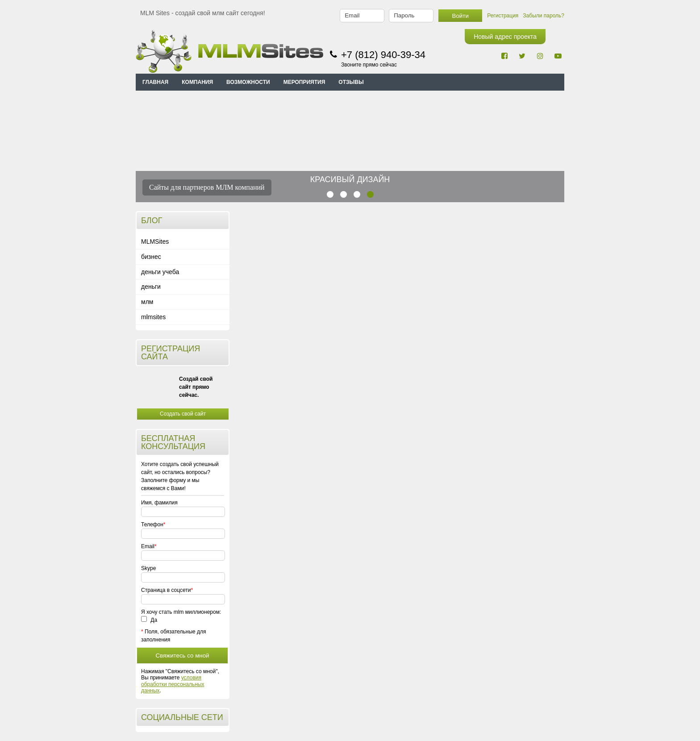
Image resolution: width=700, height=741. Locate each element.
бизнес (151, 257)
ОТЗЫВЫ (351, 82)
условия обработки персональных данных (173, 684)
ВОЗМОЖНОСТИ (248, 82)
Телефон (152, 525)
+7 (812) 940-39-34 (383, 55)
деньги (151, 287)
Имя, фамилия (159, 503)
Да (149, 620)
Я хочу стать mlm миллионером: (181, 612)
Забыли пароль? (544, 16)
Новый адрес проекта (505, 37)
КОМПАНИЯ (197, 82)
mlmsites (153, 317)
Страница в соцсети (166, 590)
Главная (155, 82)
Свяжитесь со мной (182, 656)
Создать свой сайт (183, 414)
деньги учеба (160, 272)
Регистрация (503, 16)
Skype (148, 568)
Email (148, 546)
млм (147, 302)
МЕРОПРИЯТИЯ (304, 82)
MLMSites (155, 241)
